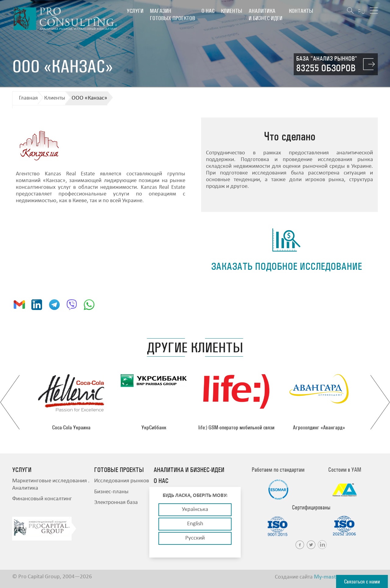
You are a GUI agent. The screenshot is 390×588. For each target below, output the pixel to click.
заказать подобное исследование (287, 266)
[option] (71, 402)
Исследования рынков (122, 481)
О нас (208, 11)
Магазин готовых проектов (172, 14)
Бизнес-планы (111, 492)
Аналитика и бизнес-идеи (266, 14)
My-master (328, 577)
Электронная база (116, 503)
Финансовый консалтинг (42, 499)
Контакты (301, 11)
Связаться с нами (362, 581)
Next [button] (380, 402)
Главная (28, 98)
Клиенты (232, 11)
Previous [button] (10, 402)
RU (362, 11)
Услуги (135, 11)
